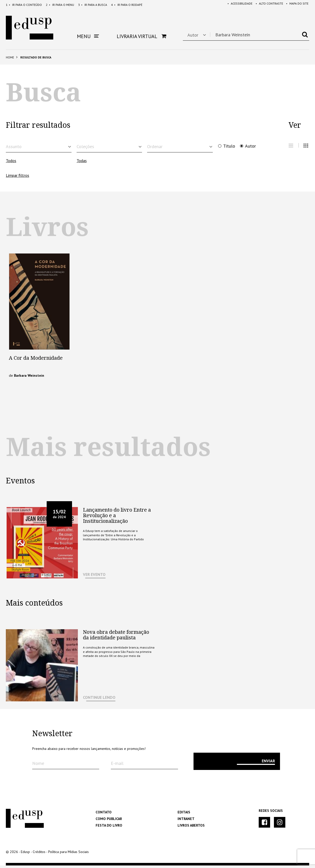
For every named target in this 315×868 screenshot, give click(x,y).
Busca (93, 5)
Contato (104, 815)
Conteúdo (24, 5)
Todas (82, 163)
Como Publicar (109, 821)
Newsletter (52, 736)
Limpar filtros (17, 178)
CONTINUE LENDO (99, 700)
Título (229, 146)
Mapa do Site (296, 5)
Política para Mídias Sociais (68, 854)
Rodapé (127, 5)
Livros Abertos (191, 828)
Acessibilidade (237, 5)
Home (10, 57)
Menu (60, 5)
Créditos (39, 854)
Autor (250, 146)
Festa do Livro (109, 828)
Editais (184, 815)
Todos (11, 163)
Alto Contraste (268, 5)
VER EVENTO (94, 577)
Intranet (186, 821)
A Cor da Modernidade (36, 360)
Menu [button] (88, 36)
